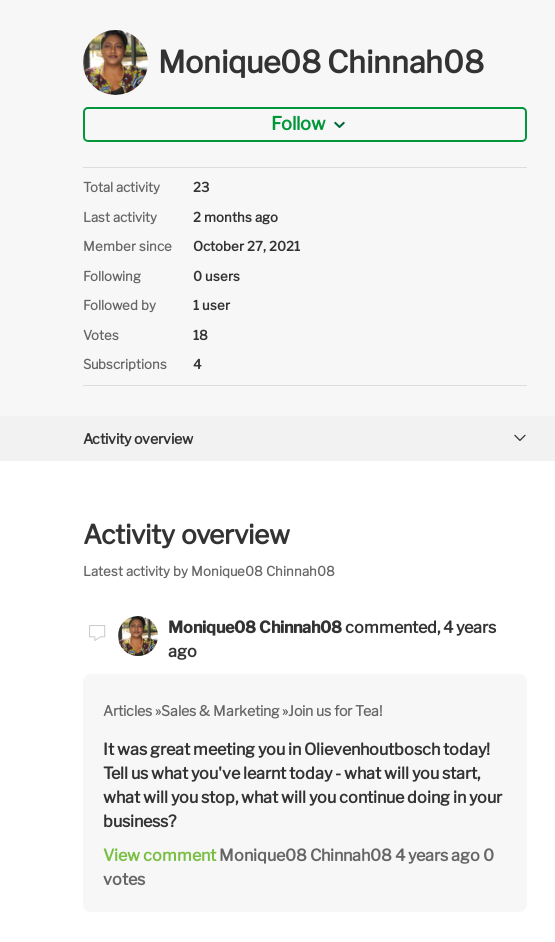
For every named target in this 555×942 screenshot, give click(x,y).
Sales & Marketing (220, 710)
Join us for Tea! (335, 710)
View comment (159, 855)
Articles (127, 710)
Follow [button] (298, 123)
